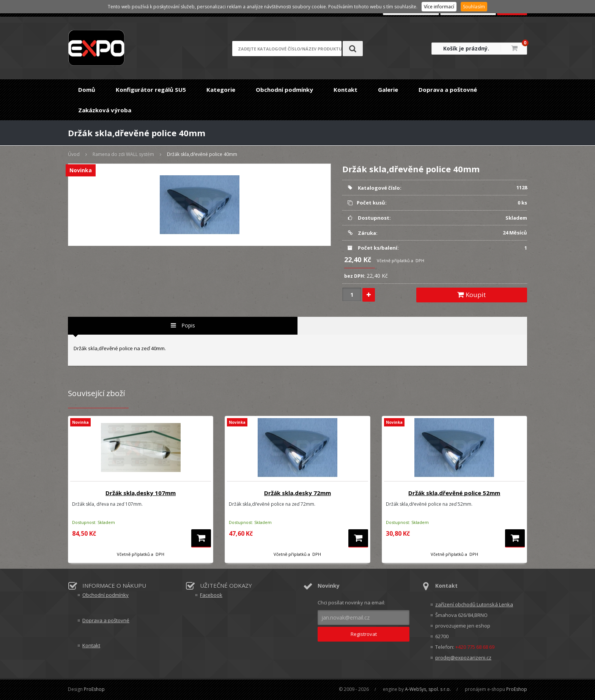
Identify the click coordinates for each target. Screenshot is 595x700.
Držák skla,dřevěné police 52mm (454, 493)
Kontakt (346, 90)
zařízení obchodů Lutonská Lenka (474, 604)
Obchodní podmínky (284, 90)
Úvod (74, 154)
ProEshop (94, 689)
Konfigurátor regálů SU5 (151, 90)
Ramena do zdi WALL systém (123, 154)
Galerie (388, 90)
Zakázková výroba (105, 110)
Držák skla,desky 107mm (141, 493)
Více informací (439, 7)
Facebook (211, 595)
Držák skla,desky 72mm (297, 493)
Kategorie (221, 90)
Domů (87, 90)
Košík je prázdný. (466, 48)
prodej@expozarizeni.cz (463, 658)
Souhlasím (474, 7)
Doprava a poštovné (448, 90)
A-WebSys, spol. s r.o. (428, 689)
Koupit (471, 295)
